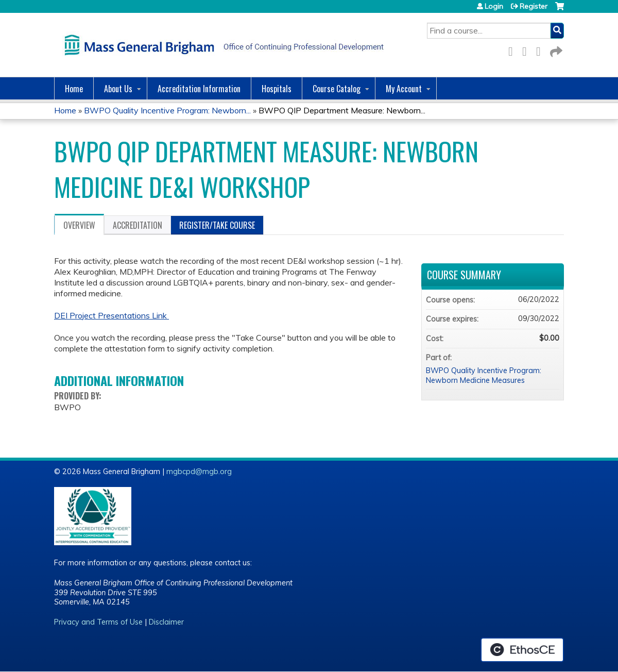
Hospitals (277, 89)
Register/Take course (217, 225)
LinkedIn (541, 50)
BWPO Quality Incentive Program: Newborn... (167, 110)
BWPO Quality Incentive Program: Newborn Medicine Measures (484, 375)
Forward (555, 50)
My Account (404, 89)
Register (534, 6)
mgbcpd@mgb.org (199, 472)
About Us (118, 89)
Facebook (513, 50)
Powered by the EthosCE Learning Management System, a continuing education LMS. (522, 650)
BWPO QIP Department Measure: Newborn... (342, 110)
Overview (79, 225)
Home (74, 89)
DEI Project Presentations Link (111, 315)
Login (494, 6)
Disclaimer (166, 622)
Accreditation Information (199, 89)
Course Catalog (337, 89)
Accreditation (138, 225)
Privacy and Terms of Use (98, 622)
